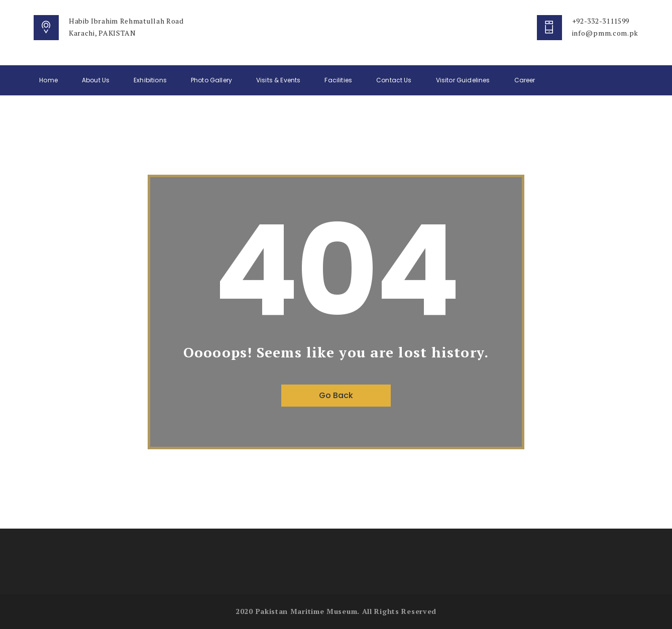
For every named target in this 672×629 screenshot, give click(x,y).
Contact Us (394, 80)
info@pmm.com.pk (605, 33)
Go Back (336, 395)
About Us (96, 80)
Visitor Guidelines (463, 80)
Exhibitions (150, 80)
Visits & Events (278, 80)
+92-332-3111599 (601, 21)
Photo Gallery (211, 80)
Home (48, 80)
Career (525, 80)
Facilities (338, 80)
